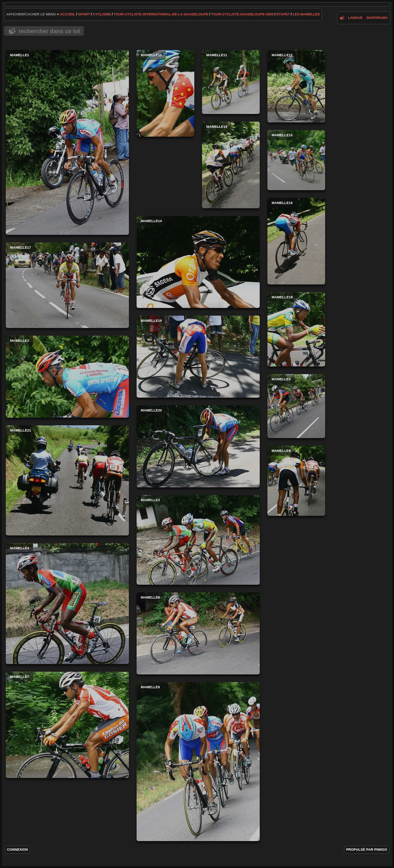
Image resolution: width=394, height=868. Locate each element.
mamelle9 (198, 762)
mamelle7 (67, 725)
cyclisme (102, 14)
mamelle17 (67, 285)
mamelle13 (231, 165)
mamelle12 (296, 86)
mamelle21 (67, 480)
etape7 (283, 14)
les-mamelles (306, 14)
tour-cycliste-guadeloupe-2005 (242, 14)
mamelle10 (165, 93)
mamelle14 (198, 262)
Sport (84, 14)
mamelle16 (296, 241)
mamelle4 (67, 604)
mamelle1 (67, 142)
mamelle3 (198, 540)
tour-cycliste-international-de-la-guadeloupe (161, 14)
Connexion (18, 850)
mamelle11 (231, 82)
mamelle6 (198, 633)
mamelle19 (198, 357)
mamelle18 (296, 329)
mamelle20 (198, 446)
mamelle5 (296, 406)
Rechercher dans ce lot (49, 31)
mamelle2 (67, 377)
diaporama (377, 18)
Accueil (68, 14)
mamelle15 (296, 160)
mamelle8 (296, 481)
